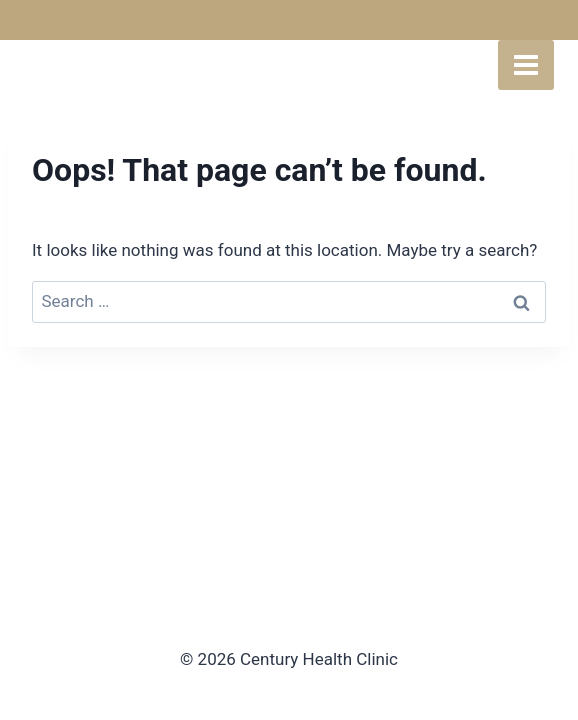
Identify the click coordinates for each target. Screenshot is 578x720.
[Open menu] (526, 65)
